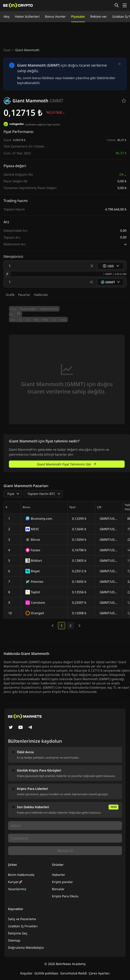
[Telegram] (30, 728)
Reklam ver (99, 16)
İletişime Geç (18, 933)
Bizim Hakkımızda (21, 875)
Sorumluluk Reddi (74, 973)
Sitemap (14, 940)
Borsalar (58, 889)
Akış (7, 16)
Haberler (59, 875)
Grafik (10, 295)
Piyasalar (78, 16)
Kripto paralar (62, 882)
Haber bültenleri (27, 16)
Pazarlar (24, 295)
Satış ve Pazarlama (22, 919)
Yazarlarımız (17, 889)
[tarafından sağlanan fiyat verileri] (14, 125)
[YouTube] (21, 728)
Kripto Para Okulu (65, 896)
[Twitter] (11, 728)
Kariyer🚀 (15, 882)
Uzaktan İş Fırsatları (23, 926)
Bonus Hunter (55, 16)
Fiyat (7, 50)
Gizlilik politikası (46, 973)
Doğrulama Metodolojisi (26, 947)
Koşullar (26, 973)
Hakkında (41, 295)
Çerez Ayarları (99, 973)
